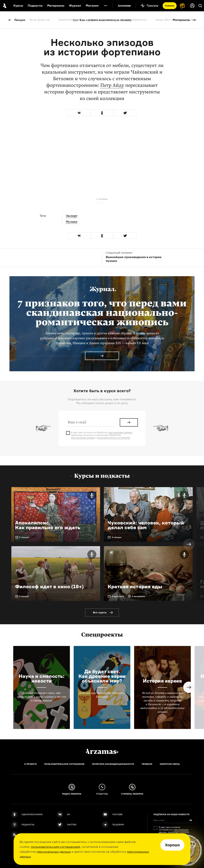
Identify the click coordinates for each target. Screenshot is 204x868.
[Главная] (102, 751)
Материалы (181, 20)
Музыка (71, 222)
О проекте (30, 764)
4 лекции (117, 537)
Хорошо (172, 845)
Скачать (170, 6)
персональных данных (54, 852)
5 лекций (24, 537)
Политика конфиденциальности (113, 764)
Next (189, 544)
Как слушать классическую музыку (102, 20)
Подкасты (35, 6)
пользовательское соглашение (114, 438)
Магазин (92, 6)
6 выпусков (118, 596)
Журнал (75, 6)
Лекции (20, 20)
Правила (147, 764)
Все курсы (100, 612)
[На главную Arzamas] (4, 6)
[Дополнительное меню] (106, 6)
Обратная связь (170, 764)
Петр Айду (112, 85)
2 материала (138, 596)
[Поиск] (200, 6)
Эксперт (72, 216)
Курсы (18, 6)
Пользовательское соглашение (64, 764)
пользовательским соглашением (55, 847)
